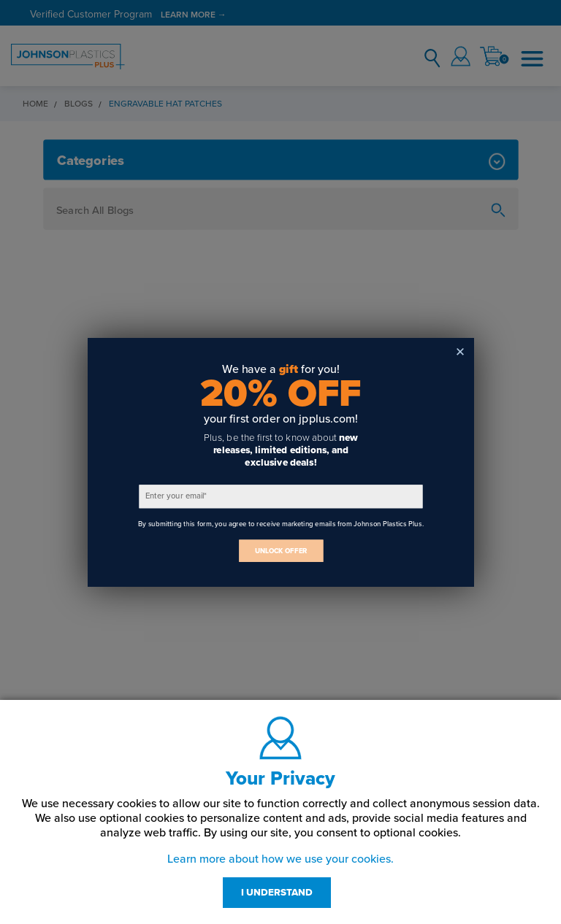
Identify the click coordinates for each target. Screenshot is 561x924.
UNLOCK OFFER (280, 551)
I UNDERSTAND (277, 893)
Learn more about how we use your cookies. (280, 859)
